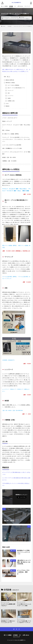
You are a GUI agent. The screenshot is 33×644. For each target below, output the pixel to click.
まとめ (6, 103)
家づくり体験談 (4, 6)
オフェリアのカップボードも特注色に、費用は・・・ (23, 572)
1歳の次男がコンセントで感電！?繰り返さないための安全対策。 (24, 562)
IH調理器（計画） (10, 101)
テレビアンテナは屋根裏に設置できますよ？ (8, 605)
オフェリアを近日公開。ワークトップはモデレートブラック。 (24, 622)
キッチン (15, 19)
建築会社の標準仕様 (9, 80)
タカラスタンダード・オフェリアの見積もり (23, 26)
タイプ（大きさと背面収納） (12, 85)
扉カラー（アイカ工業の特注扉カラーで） (15, 88)
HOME (4, 26)
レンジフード (9, 96)
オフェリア (10, 19)
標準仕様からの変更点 (9, 83)
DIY (15, 6)
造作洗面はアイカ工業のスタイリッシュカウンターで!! (23, 552)
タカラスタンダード (21, 19)
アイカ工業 (5, 19)
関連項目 (7, 106)
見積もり (28, 19)
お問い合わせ (20, 6)
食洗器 (8, 98)
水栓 (7, 93)
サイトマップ (27, 6)
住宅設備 (11, 6)
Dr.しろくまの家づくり (20, 640)
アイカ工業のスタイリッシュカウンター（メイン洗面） (24, 605)
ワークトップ (9, 90)
